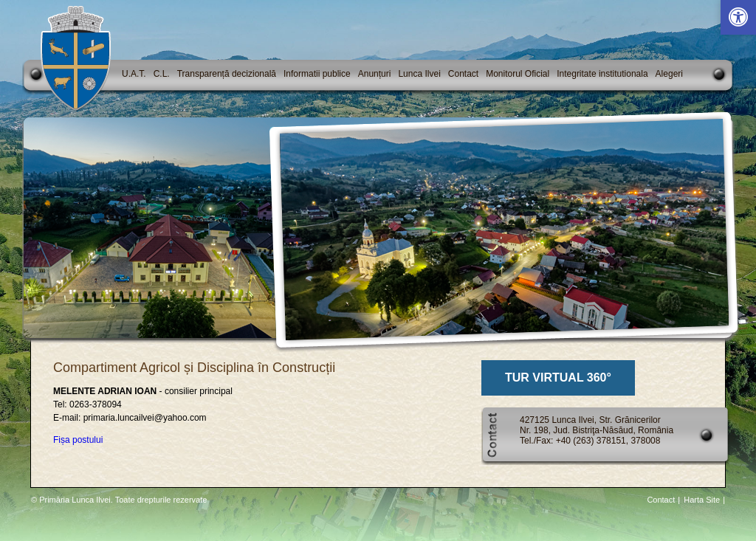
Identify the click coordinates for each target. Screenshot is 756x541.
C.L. (162, 74)
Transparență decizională (227, 74)
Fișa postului (78, 440)
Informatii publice (317, 74)
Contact (463, 74)
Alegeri (669, 74)
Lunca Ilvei (419, 74)
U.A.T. (134, 74)
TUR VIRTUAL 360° (558, 378)
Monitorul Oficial (518, 74)
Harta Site (702, 500)
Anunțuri (375, 74)
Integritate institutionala (602, 74)
